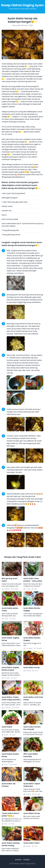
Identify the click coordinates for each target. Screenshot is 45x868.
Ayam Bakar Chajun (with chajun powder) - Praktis (11, 698)
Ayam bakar (7, 727)
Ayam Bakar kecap (32, 667)
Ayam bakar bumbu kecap (10, 755)
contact (26, 860)
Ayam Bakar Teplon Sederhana (32, 785)
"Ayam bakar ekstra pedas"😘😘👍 (10, 815)
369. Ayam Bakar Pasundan (31, 755)
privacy (18, 860)
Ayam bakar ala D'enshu (9, 785)
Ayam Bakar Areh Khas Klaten (33, 698)
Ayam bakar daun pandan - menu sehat (33, 580)
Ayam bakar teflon (31, 843)
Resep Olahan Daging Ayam (22, 5)
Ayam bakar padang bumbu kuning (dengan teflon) (11, 844)
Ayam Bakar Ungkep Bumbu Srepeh (10, 669)
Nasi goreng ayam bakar (10, 580)
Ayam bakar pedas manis (10, 609)
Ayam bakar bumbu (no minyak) (32, 728)
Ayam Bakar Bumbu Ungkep (32, 609)
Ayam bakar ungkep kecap (10, 639)
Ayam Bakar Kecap (32, 813)
